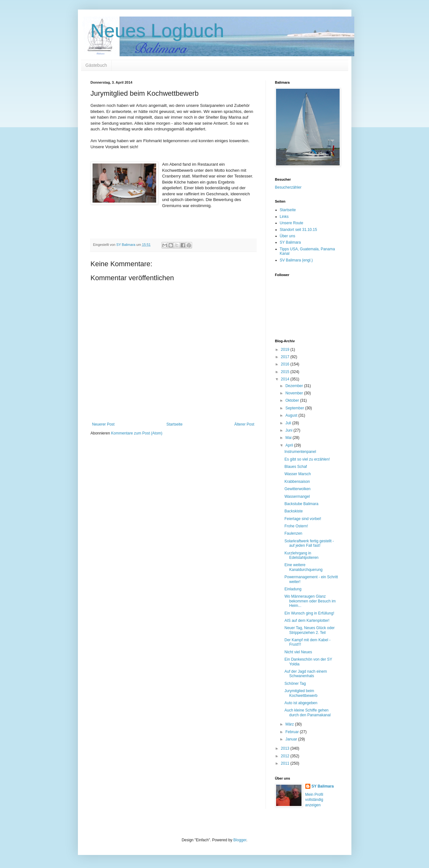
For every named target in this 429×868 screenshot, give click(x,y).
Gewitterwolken (297, 489)
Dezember (295, 386)
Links (284, 217)
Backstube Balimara (301, 504)
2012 (286, 756)
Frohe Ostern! (296, 526)
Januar (292, 739)
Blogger (240, 840)
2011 (286, 763)
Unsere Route (292, 223)
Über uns (288, 236)
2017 (286, 357)
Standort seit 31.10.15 (298, 230)
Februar (292, 732)
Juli (289, 423)
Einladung (293, 589)
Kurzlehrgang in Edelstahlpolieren (301, 555)
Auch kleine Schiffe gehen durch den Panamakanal (307, 712)
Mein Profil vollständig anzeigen (314, 800)
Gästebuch (96, 65)
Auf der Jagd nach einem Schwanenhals (305, 674)
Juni (289, 430)
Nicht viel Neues (298, 652)
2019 (286, 350)
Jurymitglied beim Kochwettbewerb (301, 693)
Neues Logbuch (157, 31)
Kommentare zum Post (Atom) (137, 433)
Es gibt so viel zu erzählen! (307, 459)
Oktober (293, 400)
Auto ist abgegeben (301, 703)
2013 (286, 748)
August (292, 415)
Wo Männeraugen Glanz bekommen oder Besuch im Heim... (310, 601)
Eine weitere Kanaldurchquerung (303, 567)
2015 (286, 372)
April (290, 445)
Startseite (174, 424)
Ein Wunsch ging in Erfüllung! (309, 613)
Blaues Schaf (296, 467)
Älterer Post (244, 424)
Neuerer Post (104, 424)
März (290, 724)
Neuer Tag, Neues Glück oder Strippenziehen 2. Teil (309, 630)
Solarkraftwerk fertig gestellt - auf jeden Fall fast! (309, 543)
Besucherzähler (288, 187)
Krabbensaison (297, 482)
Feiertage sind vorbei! (303, 519)
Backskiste (293, 511)
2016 (286, 364)
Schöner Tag (295, 684)
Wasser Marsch (298, 474)
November (295, 393)
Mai (289, 438)
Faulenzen (293, 533)
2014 (286, 379)
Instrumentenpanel (300, 452)
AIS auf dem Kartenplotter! (307, 621)
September (295, 408)
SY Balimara (290, 242)
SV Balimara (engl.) (296, 260)
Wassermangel (297, 496)
